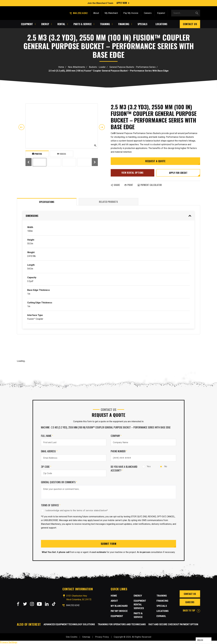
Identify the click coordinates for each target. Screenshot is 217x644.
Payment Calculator (150, 185)
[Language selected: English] (204, 641)
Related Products (108, 202)
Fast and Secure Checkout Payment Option (173, 624)
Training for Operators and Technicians (122, 624)
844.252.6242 (79, 13)
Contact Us (190, 24)
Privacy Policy (102, 637)
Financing (162, 601)
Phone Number (119, 451)
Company (116, 436)
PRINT (129, 185)
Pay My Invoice (131, 13)
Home (61, 67)
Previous (21, 127)
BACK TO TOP (191, 610)
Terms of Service (51, 505)
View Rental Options (133, 173)
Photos (37, 154)
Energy (138, 596)
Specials (162, 606)
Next (102, 127)
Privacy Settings (9, 642)
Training (162, 596)
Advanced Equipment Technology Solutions (69, 624)
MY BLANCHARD (119, 606)
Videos (62, 154)
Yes (146, 466)
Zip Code (46, 467)
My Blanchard (111, 13)
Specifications (47, 202)
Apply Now (122, 3)
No (163, 466)
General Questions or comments (59, 482)
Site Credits (72, 637)
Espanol (161, 13)
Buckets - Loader (97, 67)
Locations (163, 611)
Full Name (47, 436)
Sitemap (86, 637)
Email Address (49, 451)
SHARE (115, 185)
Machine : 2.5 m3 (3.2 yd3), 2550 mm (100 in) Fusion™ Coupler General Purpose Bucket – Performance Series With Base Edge (106, 427)
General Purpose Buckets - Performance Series (133, 67)
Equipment (117, 616)
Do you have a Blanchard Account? (124, 469)
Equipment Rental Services (140, 604)
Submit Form (108, 544)
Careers (148, 13)
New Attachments (77, 67)
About (96, 13)
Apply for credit (178, 173)
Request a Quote (155, 161)
